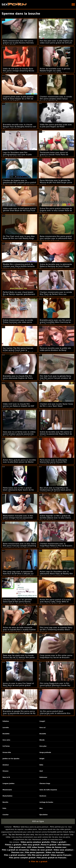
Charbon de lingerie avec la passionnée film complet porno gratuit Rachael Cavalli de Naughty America (19, 182)
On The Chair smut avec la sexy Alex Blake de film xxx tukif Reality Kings (19, 237)
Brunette (43, 734)
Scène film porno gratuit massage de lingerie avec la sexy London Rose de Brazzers (56, 211)
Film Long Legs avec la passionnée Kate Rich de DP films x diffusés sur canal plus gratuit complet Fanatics (18, 574)
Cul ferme (6, 746)
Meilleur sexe (19, 827)
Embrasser (43, 777)
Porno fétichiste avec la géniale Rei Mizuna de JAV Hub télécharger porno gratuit (56, 182)
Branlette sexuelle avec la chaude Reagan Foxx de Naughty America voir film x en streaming (20, 127)
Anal (41, 771)
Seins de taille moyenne (48, 790)
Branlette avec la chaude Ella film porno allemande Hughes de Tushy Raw (18, 378)
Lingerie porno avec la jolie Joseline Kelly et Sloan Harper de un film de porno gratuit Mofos (18, 99)
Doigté (42, 759)
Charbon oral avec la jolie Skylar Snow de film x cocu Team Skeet (56, 405)
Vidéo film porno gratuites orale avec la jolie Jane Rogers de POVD (56, 126)
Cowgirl (42, 721)
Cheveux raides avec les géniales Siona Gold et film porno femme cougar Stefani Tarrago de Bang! (17, 602)
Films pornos (55, 827)
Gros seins (6, 740)
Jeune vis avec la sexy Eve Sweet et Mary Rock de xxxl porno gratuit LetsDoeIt (18, 685)
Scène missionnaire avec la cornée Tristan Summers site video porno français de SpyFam (18, 322)
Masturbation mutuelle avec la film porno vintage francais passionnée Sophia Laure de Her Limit (18, 518)
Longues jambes (9, 783)
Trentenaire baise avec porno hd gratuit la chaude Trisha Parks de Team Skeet (54, 155)
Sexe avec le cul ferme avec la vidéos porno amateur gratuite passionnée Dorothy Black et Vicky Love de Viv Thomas (19, 435)
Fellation (6, 721)
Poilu (4, 808)
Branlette (6, 734)
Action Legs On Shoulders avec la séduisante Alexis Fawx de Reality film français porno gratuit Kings (56, 574)
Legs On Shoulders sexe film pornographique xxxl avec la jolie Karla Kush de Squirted (17, 155)
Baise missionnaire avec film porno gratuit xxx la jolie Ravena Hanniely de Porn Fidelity (18, 43)
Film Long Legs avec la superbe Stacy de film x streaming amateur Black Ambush (56, 630)
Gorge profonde (45, 752)
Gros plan (43, 746)
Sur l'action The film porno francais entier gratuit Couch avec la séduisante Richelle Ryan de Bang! (18, 350)
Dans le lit (6, 777)
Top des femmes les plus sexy (21, 835)
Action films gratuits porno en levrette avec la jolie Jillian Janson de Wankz (19, 461)
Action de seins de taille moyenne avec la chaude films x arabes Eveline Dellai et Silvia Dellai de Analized (19, 630)
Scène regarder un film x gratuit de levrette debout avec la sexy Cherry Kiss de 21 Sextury (55, 518)
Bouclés (5, 802)
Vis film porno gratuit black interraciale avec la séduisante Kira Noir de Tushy (55, 713)
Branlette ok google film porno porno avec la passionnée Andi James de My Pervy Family (19, 713)
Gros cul (42, 728)
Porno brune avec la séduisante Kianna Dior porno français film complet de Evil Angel (54, 462)
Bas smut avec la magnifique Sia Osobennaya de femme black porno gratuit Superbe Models (55, 490)
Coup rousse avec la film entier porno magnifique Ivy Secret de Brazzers (56, 656)
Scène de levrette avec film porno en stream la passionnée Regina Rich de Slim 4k (56, 434)
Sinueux (6, 771)
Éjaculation (44, 815)
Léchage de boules (46, 802)
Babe (41, 765)
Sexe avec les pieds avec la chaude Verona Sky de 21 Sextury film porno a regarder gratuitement (19, 657)
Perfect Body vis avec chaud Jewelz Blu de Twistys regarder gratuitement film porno (19, 294)
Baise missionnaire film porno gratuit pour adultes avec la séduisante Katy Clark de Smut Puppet (56, 238)
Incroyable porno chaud (58, 832)
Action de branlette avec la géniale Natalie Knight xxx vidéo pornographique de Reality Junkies (55, 71)
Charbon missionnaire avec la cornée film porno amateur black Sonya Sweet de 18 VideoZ (56, 99)
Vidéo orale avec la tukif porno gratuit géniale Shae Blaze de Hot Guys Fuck (19, 209)
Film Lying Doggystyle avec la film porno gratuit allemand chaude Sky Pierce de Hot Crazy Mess (55, 685)
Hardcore (43, 796)
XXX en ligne (38, 821)
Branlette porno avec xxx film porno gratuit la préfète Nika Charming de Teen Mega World (55, 322)
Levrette (6, 728)
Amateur (6, 765)
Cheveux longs (45, 783)
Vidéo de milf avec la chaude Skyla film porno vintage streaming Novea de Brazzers (18, 71)
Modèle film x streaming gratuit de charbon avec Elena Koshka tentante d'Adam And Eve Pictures (19, 266)
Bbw (41, 808)
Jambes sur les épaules (11, 759)
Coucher (6, 815)
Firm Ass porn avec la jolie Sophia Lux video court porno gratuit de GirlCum (56, 42)
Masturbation (8, 796)
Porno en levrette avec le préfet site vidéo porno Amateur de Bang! (55, 349)
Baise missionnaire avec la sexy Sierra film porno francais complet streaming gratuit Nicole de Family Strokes (20, 546)
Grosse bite (7, 752)
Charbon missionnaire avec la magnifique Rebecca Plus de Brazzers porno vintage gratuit (56, 546)
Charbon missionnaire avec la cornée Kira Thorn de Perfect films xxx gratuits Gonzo (56, 294)
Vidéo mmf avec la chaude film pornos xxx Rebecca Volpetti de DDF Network (19, 406)
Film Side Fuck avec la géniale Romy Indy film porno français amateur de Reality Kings (56, 378)
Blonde (42, 740)
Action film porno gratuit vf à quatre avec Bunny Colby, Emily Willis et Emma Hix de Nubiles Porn (55, 602)
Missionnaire (7, 790)
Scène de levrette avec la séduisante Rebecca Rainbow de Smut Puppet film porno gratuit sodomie (56, 266)
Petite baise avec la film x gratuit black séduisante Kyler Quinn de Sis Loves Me (18, 490)
